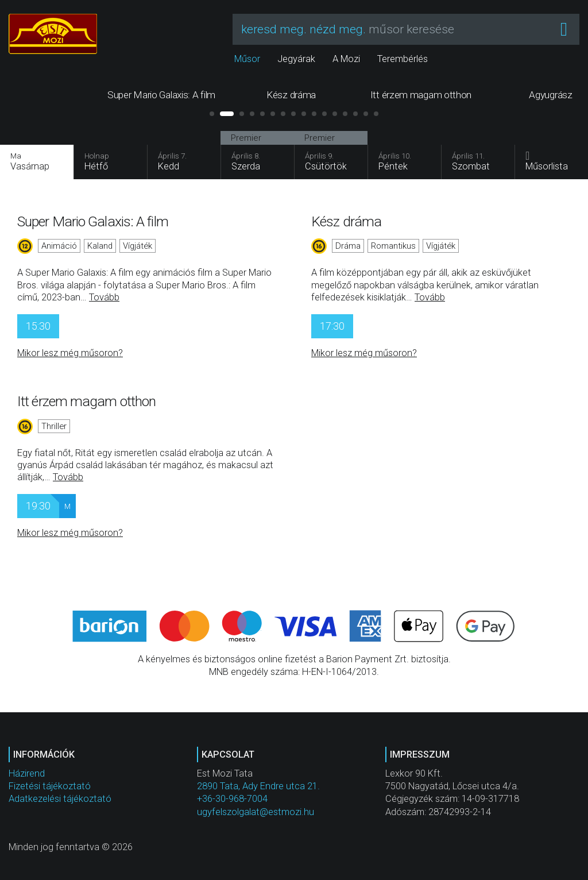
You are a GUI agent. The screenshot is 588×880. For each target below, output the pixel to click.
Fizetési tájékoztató (50, 786)
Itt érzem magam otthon (86, 401)
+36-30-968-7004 (232, 799)
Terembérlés (403, 59)
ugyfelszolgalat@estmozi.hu (256, 812)
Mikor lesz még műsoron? (70, 353)
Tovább (104, 297)
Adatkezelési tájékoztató (60, 799)
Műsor (247, 59)
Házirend (27, 773)
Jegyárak (296, 59)
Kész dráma (346, 221)
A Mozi (346, 59)
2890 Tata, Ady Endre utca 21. (258, 786)
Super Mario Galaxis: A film (93, 221)
